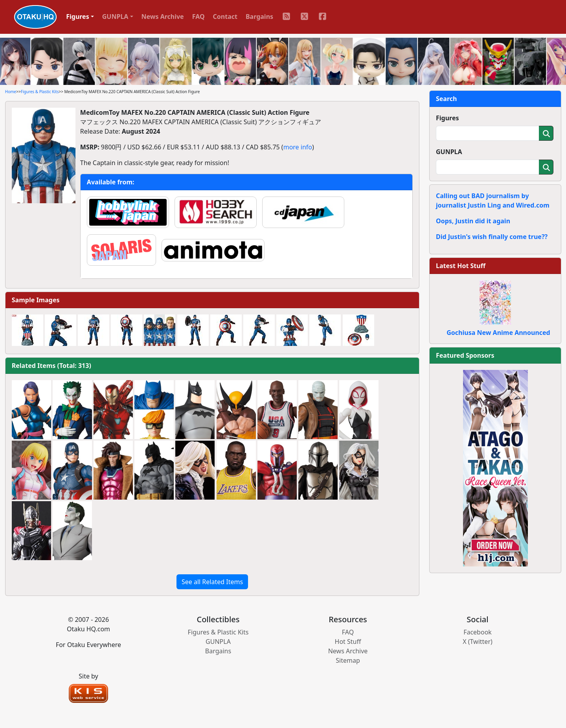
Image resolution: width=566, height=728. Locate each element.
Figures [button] (78, 17)
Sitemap (348, 660)
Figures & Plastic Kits (40, 92)
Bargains (259, 17)
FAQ (198, 17)
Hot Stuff (348, 642)
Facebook (478, 632)
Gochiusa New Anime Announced (498, 333)
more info (298, 147)
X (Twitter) (478, 642)
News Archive (163, 17)
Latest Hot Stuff (461, 266)
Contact (225, 17)
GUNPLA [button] (115, 17)
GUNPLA (449, 152)
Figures (447, 118)
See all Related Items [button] (212, 582)
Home (11, 92)
